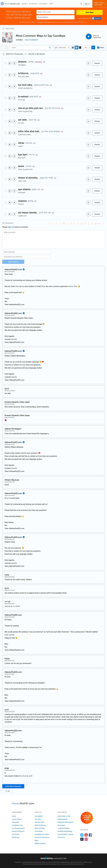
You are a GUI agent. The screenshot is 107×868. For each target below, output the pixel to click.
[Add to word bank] (88, 63)
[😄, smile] (50, 224)
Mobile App (16, 837)
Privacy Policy (48, 22)
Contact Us (61, 837)
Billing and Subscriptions (66, 822)
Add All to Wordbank (37, 54)
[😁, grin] (57, 224)
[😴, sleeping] (89, 224)
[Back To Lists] (8, 29)
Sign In (87, 4)
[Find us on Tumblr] (82, 839)
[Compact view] (73, 48)
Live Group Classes (18, 828)
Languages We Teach (42, 834)
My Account (61, 825)
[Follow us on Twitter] (82, 835)
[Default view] (77, 48)
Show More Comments (13, 786)
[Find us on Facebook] (90, 835)
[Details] (97, 63)
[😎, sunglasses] (64, 224)
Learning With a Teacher (66, 834)
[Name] (26, 252)
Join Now (90, 12)
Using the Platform (64, 828)
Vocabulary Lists (17, 825)
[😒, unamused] (60, 224)
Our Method (39, 816)
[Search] (31, 48)
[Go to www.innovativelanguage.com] (53, 858)
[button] (80, 4)
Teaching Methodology (65, 831)
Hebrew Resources (18, 831)
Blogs (37, 840)
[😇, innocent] (85, 224)
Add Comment (13, 262)
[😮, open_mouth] (92, 224)
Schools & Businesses (42, 837)
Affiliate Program (40, 843)
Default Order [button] (62, 48)
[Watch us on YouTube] (86, 835)
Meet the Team (39, 822)
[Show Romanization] (93, 48)
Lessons (24, 4)
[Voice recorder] (14, 63)
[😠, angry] (67, 224)
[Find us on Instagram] (86, 839)
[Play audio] (10, 63)
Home (14, 816)
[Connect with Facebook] (97, 18)
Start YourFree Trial (100, 4)
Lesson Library (17, 819)
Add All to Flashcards (15, 54)
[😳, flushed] (53, 224)
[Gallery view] (80, 48)
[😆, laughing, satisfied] (71, 224)
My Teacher (43, 4)
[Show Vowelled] (90, 48)
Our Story (38, 819)
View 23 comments (31, 40)
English (101, 48)
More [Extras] (51, 4)
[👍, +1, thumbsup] (103, 224)
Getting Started (62, 819)
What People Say (40, 825)
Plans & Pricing (40, 828)
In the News (39, 831)
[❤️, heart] (99, 224)
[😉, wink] (78, 224)
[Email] (26, 257)
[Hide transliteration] (86, 48)
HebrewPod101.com (66, 862)
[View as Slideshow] (94, 36)
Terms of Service (75, 864)
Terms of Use (41, 22)
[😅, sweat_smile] (75, 224)
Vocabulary (33, 4)
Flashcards (15, 822)
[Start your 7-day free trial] (87, 818)
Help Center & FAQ (64, 816)
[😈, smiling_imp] (96, 224)
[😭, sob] (82, 224)
